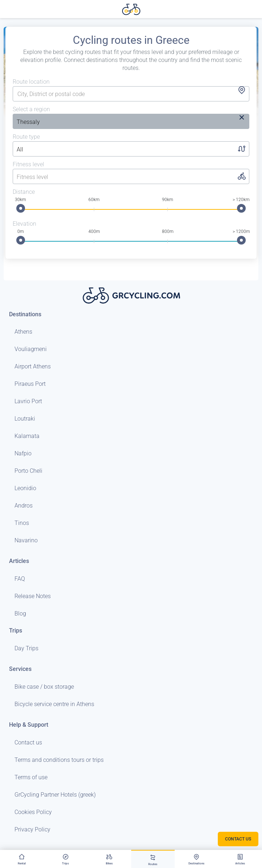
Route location (31, 82)
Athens (23, 332)
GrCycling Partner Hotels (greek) (55, 795)
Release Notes (33, 596)
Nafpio (23, 453)
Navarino (26, 540)
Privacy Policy (32, 829)
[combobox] (131, 94)
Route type (26, 137)
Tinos (22, 523)
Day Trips (26, 648)
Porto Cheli (28, 471)
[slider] (21, 208)
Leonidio (25, 488)
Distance (24, 192)
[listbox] (102, 122)
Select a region (31, 109)
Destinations (25, 314)
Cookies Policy (33, 812)
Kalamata (27, 436)
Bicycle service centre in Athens (54, 704)
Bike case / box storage (44, 687)
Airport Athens (33, 366)
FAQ (20, 579)
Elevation (24, 224)
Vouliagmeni (31, 349)
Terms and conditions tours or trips (59, 760)
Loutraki (25, 419)
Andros (24, 506)
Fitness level (28, 164)
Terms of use (31, 777)
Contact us (28, 742)
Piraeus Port (30, 384)
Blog (20, 614)
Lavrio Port (28, 401)
